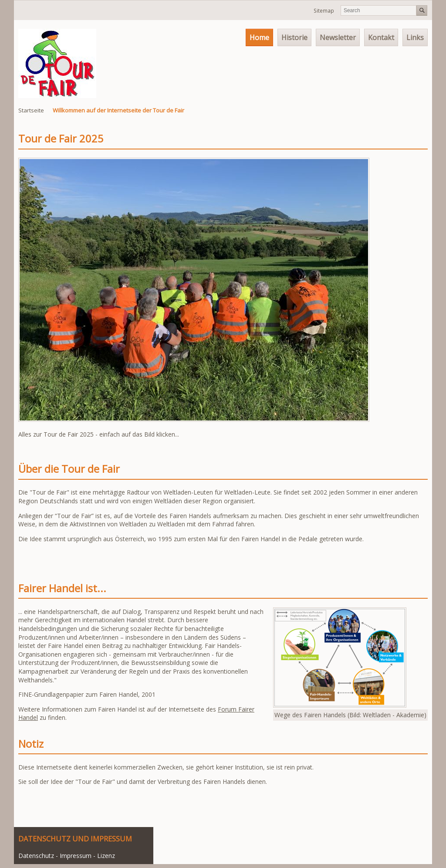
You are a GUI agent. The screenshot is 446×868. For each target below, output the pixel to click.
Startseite (31, 110)
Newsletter (338, 37)
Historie (294, 37)
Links (415, 37)
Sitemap (324, 11)
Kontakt (381, 37)
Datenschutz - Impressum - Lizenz (67, 856)
